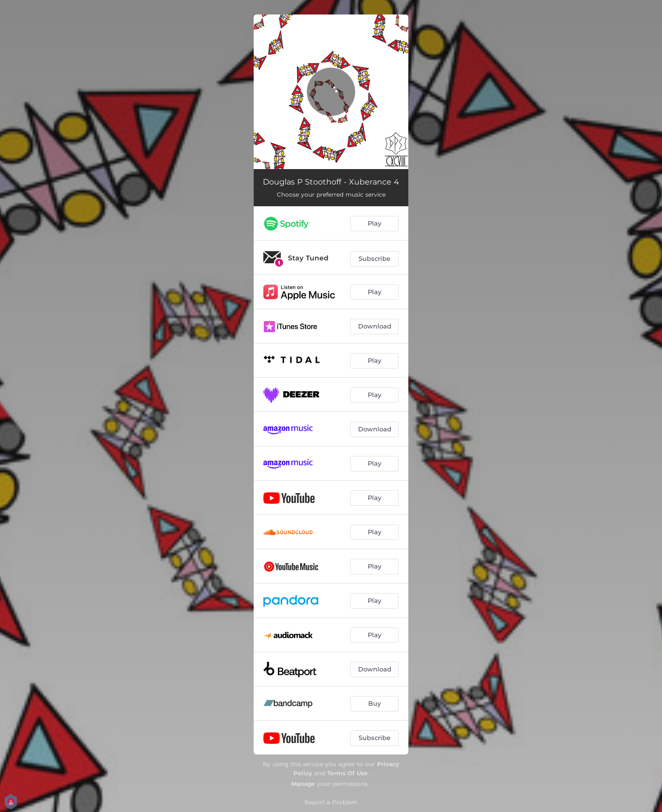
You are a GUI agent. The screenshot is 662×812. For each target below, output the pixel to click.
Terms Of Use (347, 773)
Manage (303, 784)
